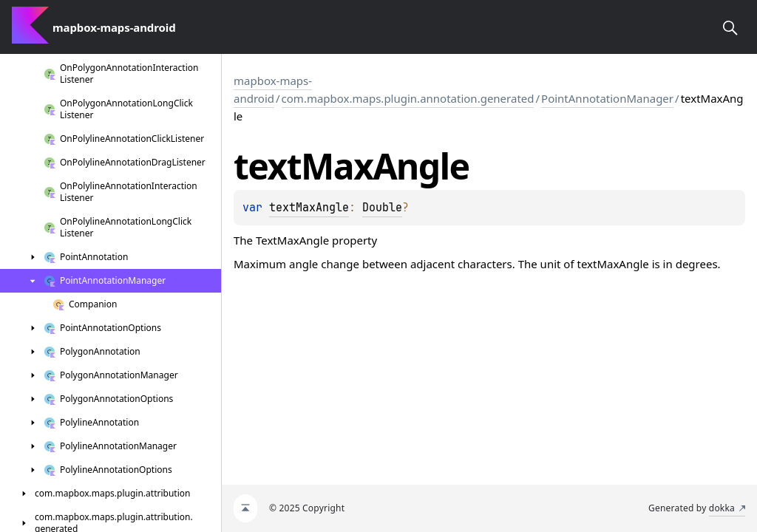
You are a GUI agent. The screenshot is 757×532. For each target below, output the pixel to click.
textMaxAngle (309, 208)
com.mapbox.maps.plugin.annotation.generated (408, 98)
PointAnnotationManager (607, 98)
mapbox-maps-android (273, 89)
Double (382, 208)
